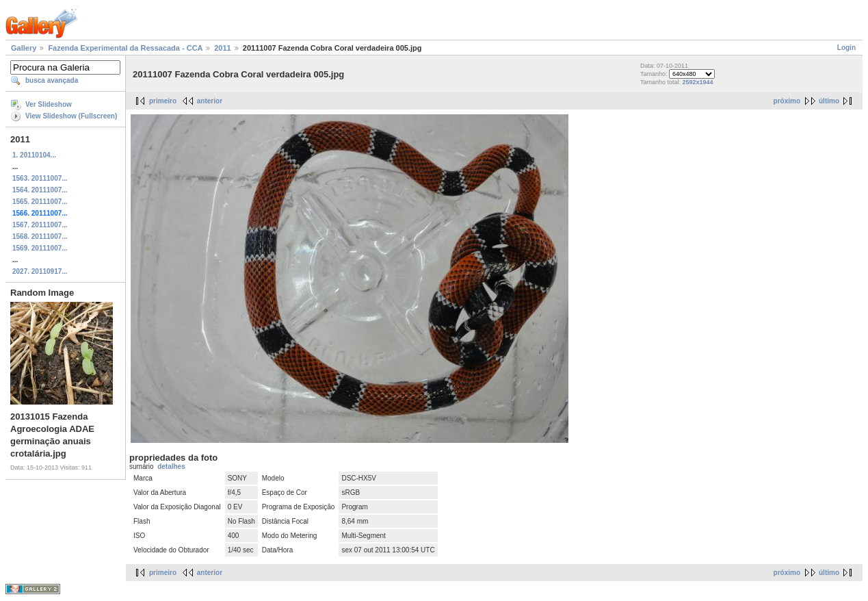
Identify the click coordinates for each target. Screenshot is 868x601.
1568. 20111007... (40, 236)
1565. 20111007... (40, 202)
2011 (222, 48)
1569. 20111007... (40, 248)
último (829, 101)
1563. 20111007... (40, 178)
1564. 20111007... (40, 190)
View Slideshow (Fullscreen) (71, 116)
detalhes (171, 466)
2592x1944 (697, 82)
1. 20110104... (34, 155)
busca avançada (52, 80)
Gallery (24, 48)
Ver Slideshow (49, 104)
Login (846, 48)
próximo (787, 101)
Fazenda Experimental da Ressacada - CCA (125, 48)
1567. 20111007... (40, 225)
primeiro (163, 101)
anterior (210, 101)
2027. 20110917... (40, 271)
